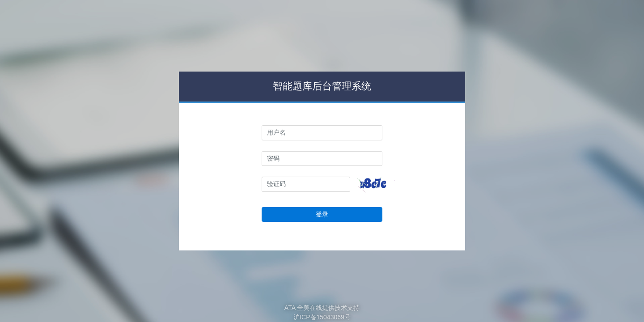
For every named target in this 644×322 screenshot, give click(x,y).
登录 (322, 214)
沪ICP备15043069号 (322, 317)
